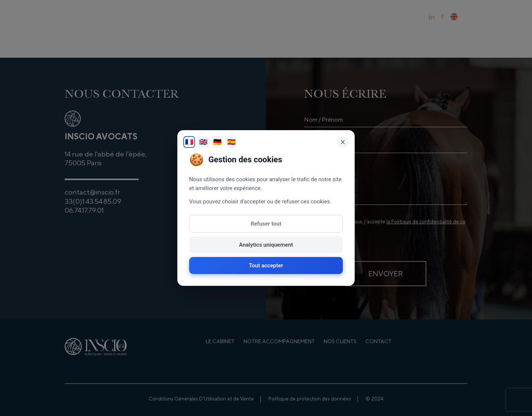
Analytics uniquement (266, 245)
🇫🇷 (189, 142)
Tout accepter (266, 266)
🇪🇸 (231, 142)
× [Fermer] (343, 142)
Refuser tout (266, 224)
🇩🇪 (217, 142)
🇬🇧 (203, 142)
